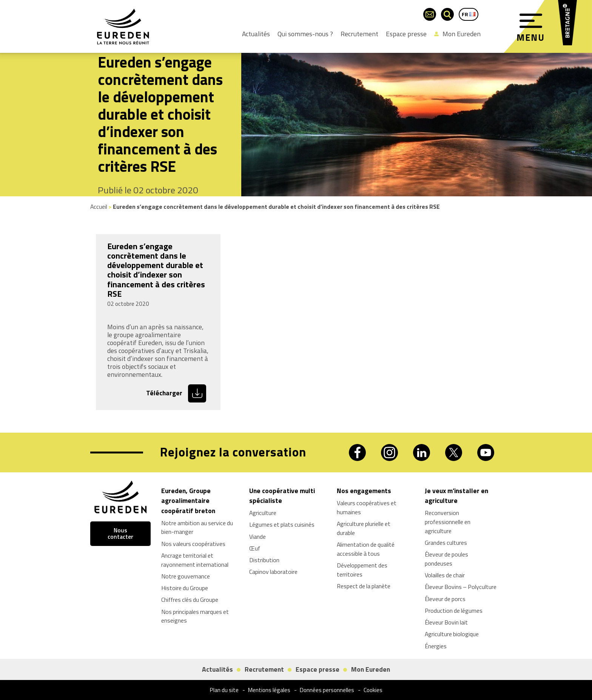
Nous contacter (120, 534)
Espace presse (406, 34)
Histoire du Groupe (185, 588)
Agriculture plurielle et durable (364, 528)
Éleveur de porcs (445, 599)
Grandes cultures (446, 543)
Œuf (255, 548)
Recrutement (359, 34)
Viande (257, 537)
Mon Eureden (457, 34)
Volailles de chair (445, 575)
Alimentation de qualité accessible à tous (366, 549)
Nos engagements (364, 491)
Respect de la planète (364, 586)
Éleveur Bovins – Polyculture (461, 587)
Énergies (436, 646)
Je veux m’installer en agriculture (456, 496)
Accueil (99, 207)
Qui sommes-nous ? (305, 34)
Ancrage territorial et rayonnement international (195, 560)
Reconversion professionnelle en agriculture (448, 522)
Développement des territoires (362, 570)
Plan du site (224, 690)
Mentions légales (269, 690)
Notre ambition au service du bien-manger (197, 527)
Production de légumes (454, 611)
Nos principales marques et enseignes (195, 616)
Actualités (256, 34)
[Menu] (531, 21)
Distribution (264, 560)
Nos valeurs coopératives (193, 544)
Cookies (373, 690)
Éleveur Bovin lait (446, 622)
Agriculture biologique (452, 634)
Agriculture (263, 513)
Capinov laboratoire (273, 572)
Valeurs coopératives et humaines (367, 507)
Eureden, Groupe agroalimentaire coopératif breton (188, 501)
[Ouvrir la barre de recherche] (447, 14)
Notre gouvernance (186, 576)
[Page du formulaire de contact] (430, 14)
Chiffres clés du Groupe (190, 600)
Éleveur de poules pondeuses (446, 559)
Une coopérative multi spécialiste (282, 496)
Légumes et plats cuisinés (282, 524)
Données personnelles (327, 690)
